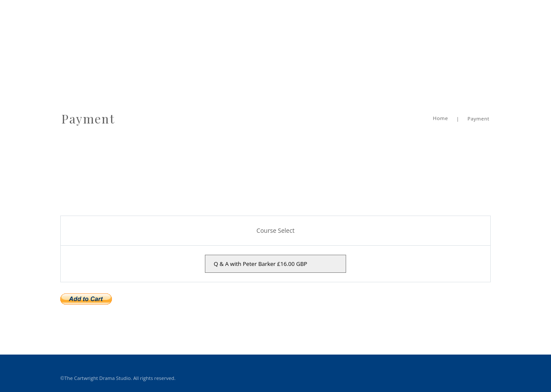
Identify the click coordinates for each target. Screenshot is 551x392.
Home (440, 107)
